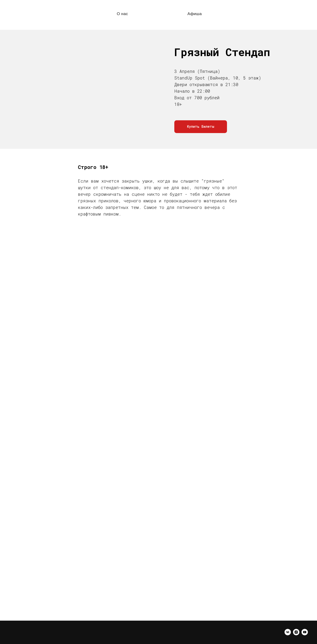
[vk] (288, 634)
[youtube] (305, 634)
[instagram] (296, 634)
